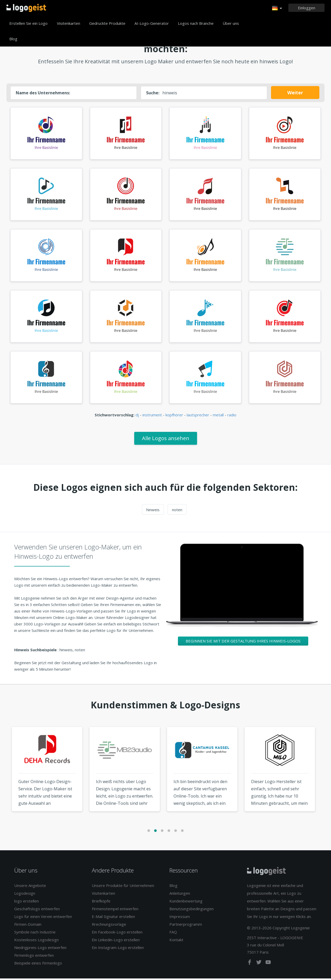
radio (232, 416)
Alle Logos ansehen (166, 439)
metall (218, 416)
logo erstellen (27, 902)
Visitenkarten (69, 23)
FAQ (173, 933)
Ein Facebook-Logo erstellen (117, 933)
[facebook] (250, 964)
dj (137, 416)
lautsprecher (198, 416)
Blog (13, 39)
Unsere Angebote (30, 887)
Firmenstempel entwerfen (115, 910)
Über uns (231, 23)
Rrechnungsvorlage (109, 926)
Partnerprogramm (186, 926)
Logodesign (25, 895)
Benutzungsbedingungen (191, 910)
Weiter (295, 93)
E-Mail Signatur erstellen (113, 918)
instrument (152, 416)
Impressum (180, 918)
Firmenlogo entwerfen (34, 957)
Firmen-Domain (28, 926)
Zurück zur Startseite (26, 8)
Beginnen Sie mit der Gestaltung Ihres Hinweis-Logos (243, 642)
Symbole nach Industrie (35, 933)
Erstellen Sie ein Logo (28, 23)
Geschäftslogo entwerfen (37, 910)
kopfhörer (174, 416)
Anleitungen (180, 895)
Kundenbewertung (186, 902)
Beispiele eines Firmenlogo (38, 964)
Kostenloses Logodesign (36, 941)
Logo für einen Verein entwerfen (43, 918)
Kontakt (176, 941)
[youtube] (268, 964)
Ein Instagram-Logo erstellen (118, 949)
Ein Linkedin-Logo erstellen (116, 941)
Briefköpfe (101, 902)
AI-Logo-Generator (152, 23)
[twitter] (259, 964)
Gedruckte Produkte (107, 23)
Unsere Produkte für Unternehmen (123, 887)
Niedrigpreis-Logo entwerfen (40, 949)
